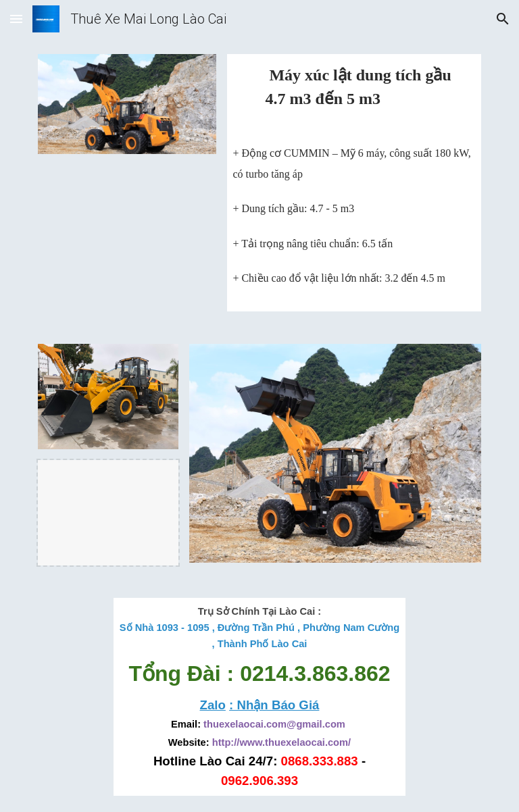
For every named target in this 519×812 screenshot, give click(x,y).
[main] (354, 94)
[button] (16, 19)
